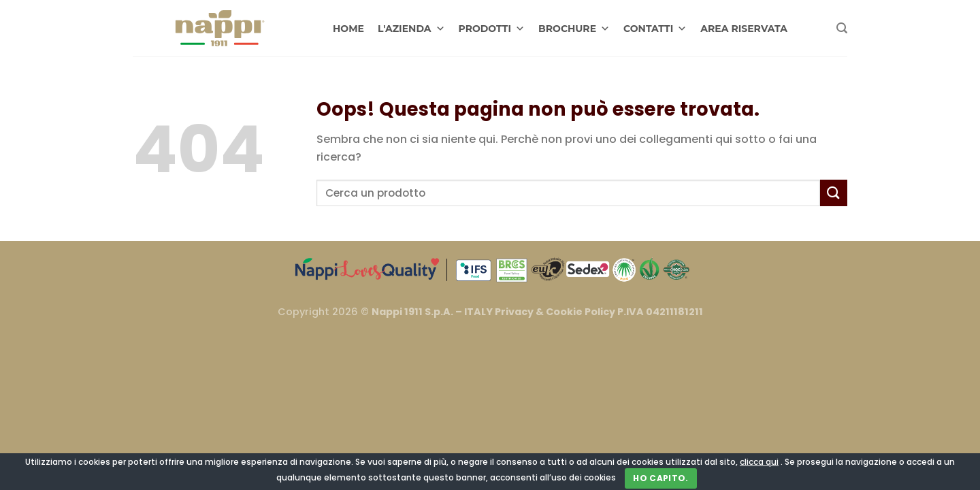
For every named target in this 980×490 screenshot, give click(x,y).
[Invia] (834, 193)
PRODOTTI (492, 29)
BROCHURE (574, 29)
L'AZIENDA (411, 29)
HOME (348, 29)
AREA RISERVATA (744, 29)
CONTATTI (655, 29)
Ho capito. (661, 478)
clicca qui (759, 462)
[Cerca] (842, 28)
